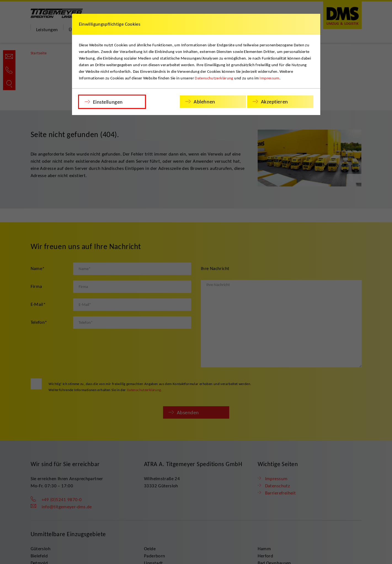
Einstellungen (108, 102)
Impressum (269, 78)
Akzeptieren (274, 102)
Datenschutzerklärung (214, 78)
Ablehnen (204, 102)
